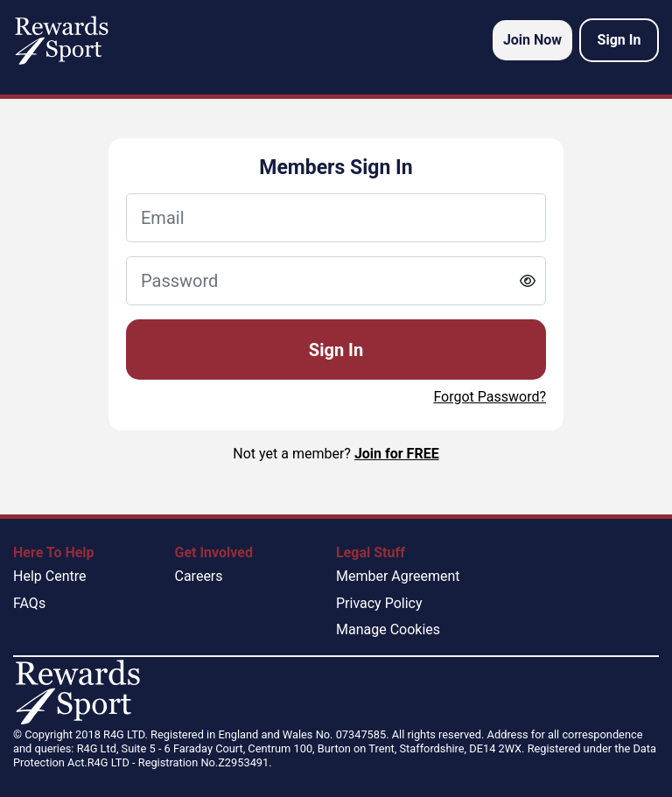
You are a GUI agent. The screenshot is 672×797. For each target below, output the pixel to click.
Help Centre (49, 576)
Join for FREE (397, 454)
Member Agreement (398, 576)
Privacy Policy (379, 603)
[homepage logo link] (62, 40)
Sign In (336, 350)
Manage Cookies (388, 629)
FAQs (29, 603)
